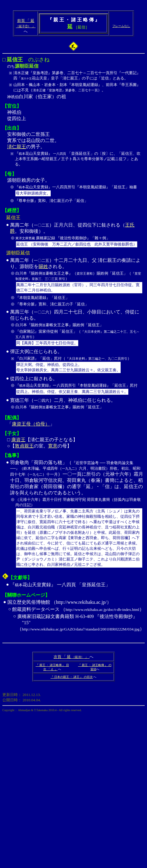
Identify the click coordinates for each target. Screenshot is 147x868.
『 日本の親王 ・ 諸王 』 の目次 (72, 677)
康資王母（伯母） (31, 424)
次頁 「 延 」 (72, 657)
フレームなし (121, 26)
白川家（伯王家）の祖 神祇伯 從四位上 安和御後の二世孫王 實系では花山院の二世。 (73, 76)
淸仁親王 (17, 147)
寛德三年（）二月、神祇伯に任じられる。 (77, 404)
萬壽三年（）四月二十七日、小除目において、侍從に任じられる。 (77, 328)
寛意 (53, 446)
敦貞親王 (24, 446)
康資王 (18, 440)
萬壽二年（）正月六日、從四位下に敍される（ (68, 225)
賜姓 (43, 266)
